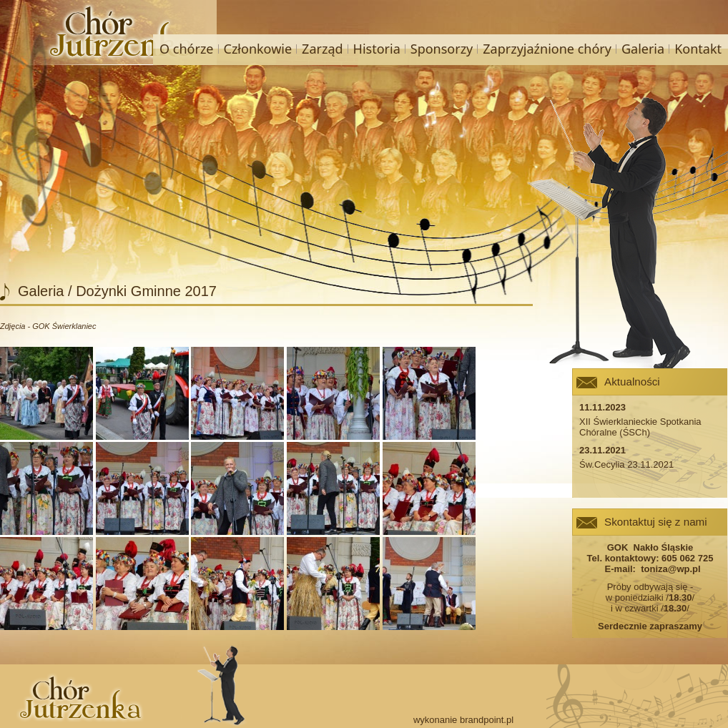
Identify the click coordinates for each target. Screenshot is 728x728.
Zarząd (322, 49)
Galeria (643, 49)
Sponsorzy (442, 49)
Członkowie (258, 49)
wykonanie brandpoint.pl (463, 720)
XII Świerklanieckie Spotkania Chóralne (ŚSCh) (640, 427)
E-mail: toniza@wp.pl (650, 569)
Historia (377, 49)
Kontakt (698, 49)
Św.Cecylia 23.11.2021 (626, 464)
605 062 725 (687, 558)
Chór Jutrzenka (113, 33)
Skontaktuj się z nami (656, 522)
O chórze (186, 49)
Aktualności (632, 382)
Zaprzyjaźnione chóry (547, 49)
